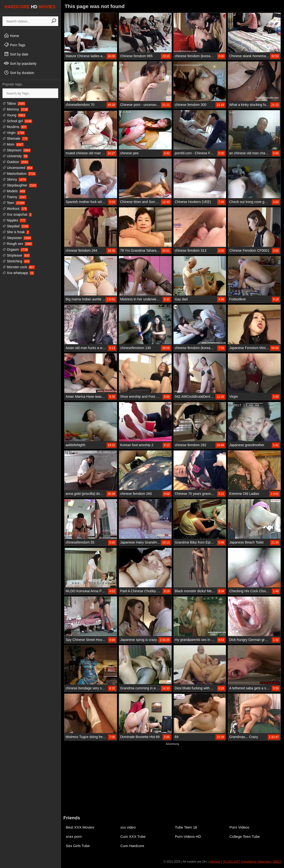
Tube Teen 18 (186, 827)
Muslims (15, 127)
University (15, 156)
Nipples (14, 220)
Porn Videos (239, 827)
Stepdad (16, 226)
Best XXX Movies (80, 827)
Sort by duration (19, 73)
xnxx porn (74, 836)
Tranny (15, 197)
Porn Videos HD (188, 836)
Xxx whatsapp (18, 273)
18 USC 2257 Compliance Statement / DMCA (252, 862)
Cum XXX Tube (133, 836)
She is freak (16, 232)
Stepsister (17, 238)
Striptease (16, 255)
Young (14, 115)
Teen (14, 203)
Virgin (14, 133)
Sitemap (215, 862)
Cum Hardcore (132, 846)
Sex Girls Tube (78, 846)
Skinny (15, 179)
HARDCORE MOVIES (30, 7)
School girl (17, 121)
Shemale (15, 139)
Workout (15, 209)
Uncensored (18, 168)
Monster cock (19, 267)
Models (14, 191)
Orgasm (15, 249)
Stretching (16, 261)
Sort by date (16, 54)
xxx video (128, 827)
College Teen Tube (245, 836)
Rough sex (17, 244)
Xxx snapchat (17, 214)
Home (11, 36)
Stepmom (17, 150)
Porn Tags (15, 45)
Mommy (15, 109)
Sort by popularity (20, 63)
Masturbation (19, 174)
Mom (13, 144)
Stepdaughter (20, 185)
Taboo (14, 103)
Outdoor (15, 162)
